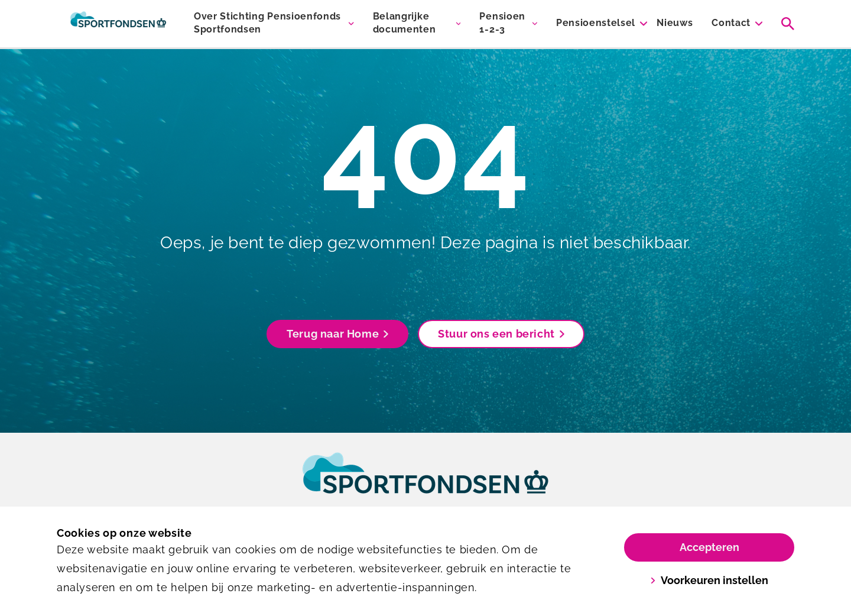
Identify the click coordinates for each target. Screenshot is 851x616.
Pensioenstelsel (596, 23)
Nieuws (675, 23)
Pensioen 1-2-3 (502, 23)
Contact (731, 23)
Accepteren (709, 547)
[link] (425, 484)
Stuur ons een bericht (501, 334)
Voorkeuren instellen (709, 580)
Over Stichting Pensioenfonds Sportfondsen (267, 23)
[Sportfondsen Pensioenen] (118, 24)
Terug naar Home (337, 334)
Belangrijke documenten (405, 23)
